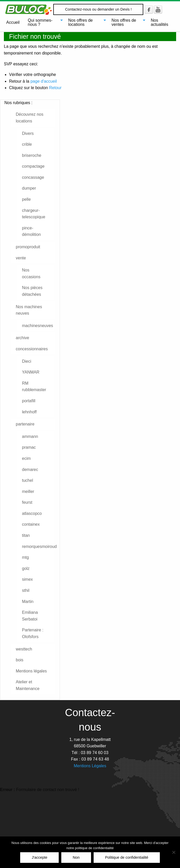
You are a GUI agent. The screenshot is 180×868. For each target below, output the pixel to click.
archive (22, 338)
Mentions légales (31, 671)
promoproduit (28, 247)
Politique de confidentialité (127, 857)
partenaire (25, 424)
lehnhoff (29, 412)
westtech (24, 649)
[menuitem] (13, 22)
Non (76, 857)
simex (27, 579)
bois (20, 660)
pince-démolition (31, 231)
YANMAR (31, 372)
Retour (55, 88)
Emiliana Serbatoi (30, 616)
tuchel (28, 480)
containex (31, 524)
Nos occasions (31, 273)
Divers (28, 133)
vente (21, 258)
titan (26, 535)
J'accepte (40, 857)
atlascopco (32, 513)
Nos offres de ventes (124, 22)
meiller (28, 491)
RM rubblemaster (34, 387)
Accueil (13, 22)
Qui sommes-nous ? (40, 22)
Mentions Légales (90, 766)
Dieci (27, 361)
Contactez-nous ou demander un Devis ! (99, 9)
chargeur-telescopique (34, 214)
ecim (26, 458)
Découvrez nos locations (30, 118)
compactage (33, 166)
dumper (29, 188)
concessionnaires (32, 349)
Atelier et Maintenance (28, 685)
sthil (26, 590)
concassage (33, 177)
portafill (29, 401)
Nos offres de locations (81, 22)
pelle (26, 199)
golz (26, 568)
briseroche (32, 155)
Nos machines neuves (29, 310)
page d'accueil (44, 81)
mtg (25, 557)
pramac (29, 447)
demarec (30, 470)
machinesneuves (37, 326)
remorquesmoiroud (38, 547)
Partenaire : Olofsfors (33, 633)
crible (27, 144)
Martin (28, 602)
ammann (30, 436)
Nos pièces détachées (32, 291)
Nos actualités (160, 22)
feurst (27, 502)
